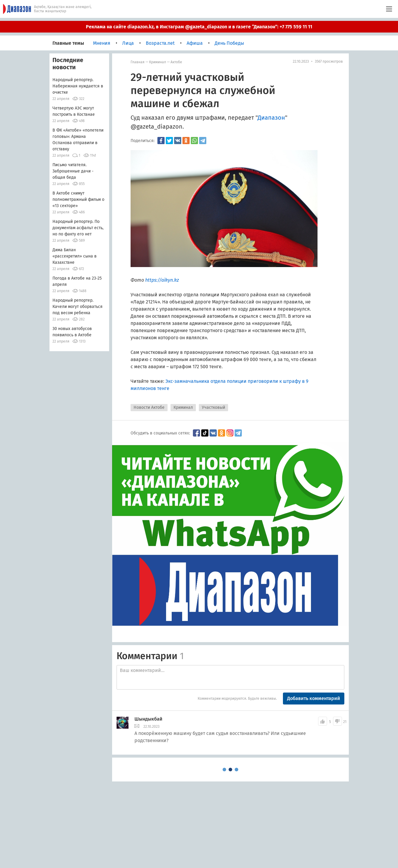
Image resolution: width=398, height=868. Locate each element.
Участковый (213, 407)
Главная (138, 62)
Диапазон (271, 118)
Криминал (158, 62)
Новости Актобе (149, 407)
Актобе (176, 62)
